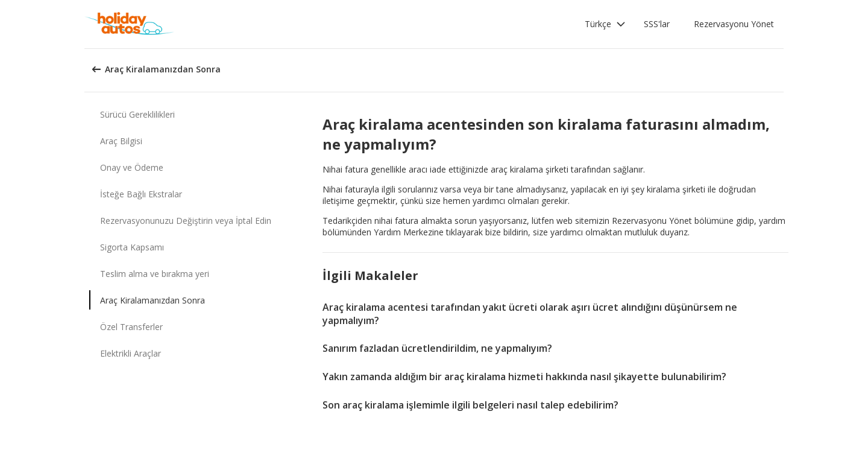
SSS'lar (657, 24)
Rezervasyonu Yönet (734, 24)
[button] (605, 24)
